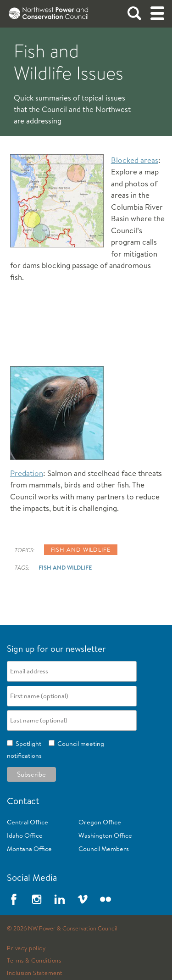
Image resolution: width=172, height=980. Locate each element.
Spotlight (27, 744)
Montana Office (29, 849)
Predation (27, 473)
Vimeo (83, 899)
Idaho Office (25, 835)
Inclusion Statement (35, 973)
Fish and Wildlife (65, 567)
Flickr (105, 899)
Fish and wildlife (81, 549)
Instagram (37, 899)
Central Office (28, 822)
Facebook (14, 899)
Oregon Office (100, 822)
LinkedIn (60, 899)
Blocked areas (135, 160)
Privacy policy (26, 948)
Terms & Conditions (34, 961)
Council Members (104, 849)
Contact (23, 801)
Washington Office (105, 835)
